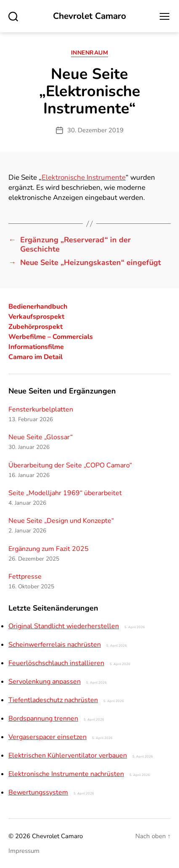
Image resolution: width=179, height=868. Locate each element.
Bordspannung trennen (43, 719)
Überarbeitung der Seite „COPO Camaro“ (70, 465)
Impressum (24, 851)
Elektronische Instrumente (84, 177)
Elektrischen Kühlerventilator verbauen (68, 755)
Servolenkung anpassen (45, 682)
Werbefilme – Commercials (51, 337)
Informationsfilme (36, 347)
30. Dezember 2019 (95, 130)
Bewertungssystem (38, 792)
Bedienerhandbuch (38, 307)
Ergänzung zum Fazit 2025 (49, 549)
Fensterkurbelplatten (41, 409)
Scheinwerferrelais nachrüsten (55, 645)
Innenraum (90, 53)
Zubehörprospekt (36, 327)
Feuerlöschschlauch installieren (56, 663)
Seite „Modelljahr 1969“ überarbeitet (65, 493)
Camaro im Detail (36, 357)
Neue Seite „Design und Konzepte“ (61, 521)
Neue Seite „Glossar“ (41, 437)
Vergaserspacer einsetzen (47, 737)
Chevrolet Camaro (89, 16)
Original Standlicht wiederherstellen (64, 626)
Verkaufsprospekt (36, 317)
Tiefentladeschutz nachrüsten (53, 700)
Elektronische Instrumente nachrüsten (66, 774)
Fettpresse (25, 577)
